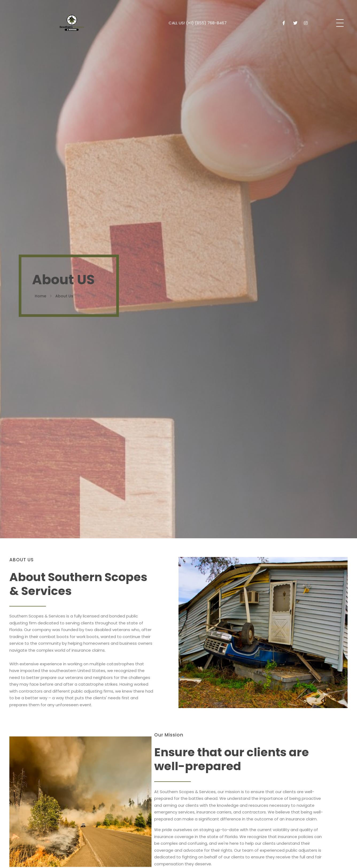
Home (40, 296)
